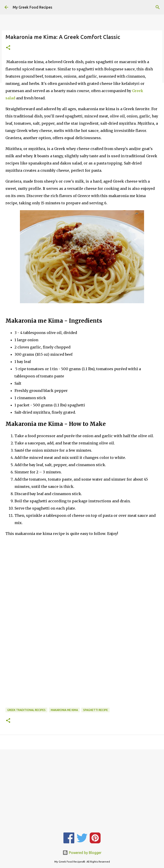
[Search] (158, 7)
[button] (8, 48)
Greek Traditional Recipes (26, 710)
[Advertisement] (82, 583)
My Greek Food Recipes (33, 7)
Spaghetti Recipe (95, 710)
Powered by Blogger (82, 853)
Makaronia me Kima (64, 710)
